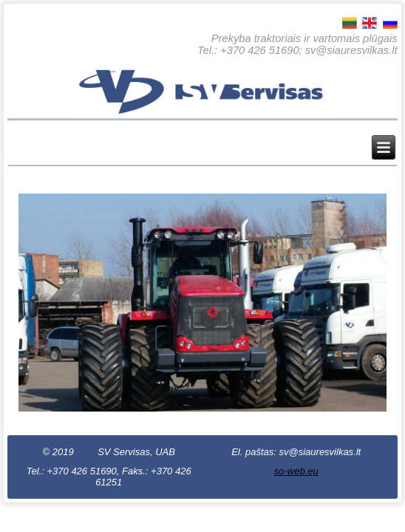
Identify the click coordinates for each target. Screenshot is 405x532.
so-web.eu (296, 471)
